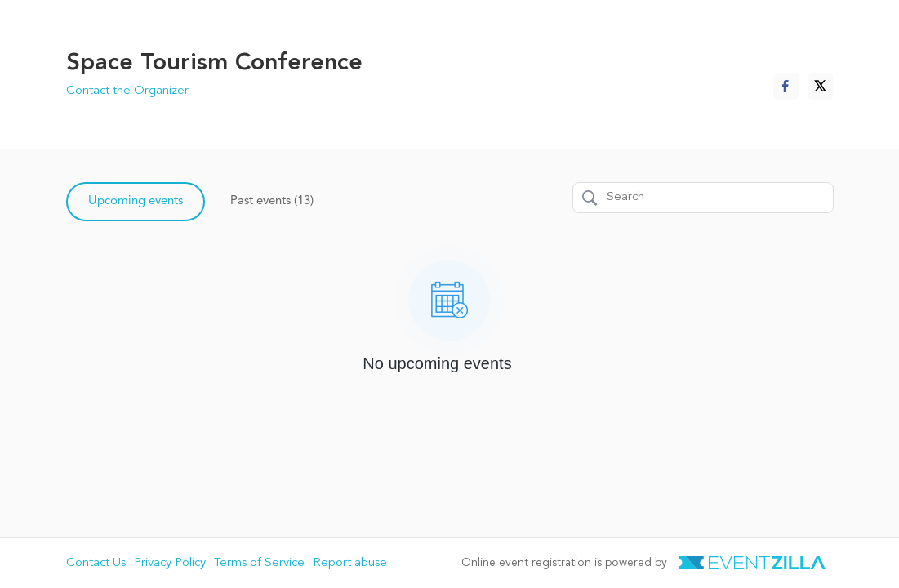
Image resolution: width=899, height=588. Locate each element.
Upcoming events (136, 201)
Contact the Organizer (127, 91)
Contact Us (96, 563)
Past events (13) (272, 201)
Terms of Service (259, 563)
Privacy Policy (170, 563)
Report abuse (350, 563)
